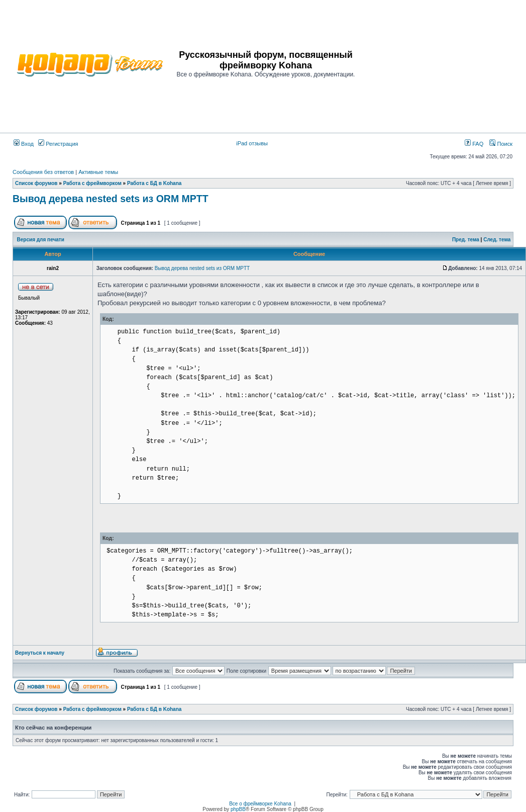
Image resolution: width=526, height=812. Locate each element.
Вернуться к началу (40, 653)
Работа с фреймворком (92, 183)
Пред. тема (466, 240)
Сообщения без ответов (43, 172)
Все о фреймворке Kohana (260, 804)
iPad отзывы (252, 143)
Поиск (501, 144)
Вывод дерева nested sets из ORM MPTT (111, 199)
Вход (24, 144)
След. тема (497, 240)
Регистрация (58, 144)
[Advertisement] (440, 64)
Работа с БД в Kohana (154, 183)
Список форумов (36, 183)
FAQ (474, 144)
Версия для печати (41, 240)
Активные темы (98, 172)
